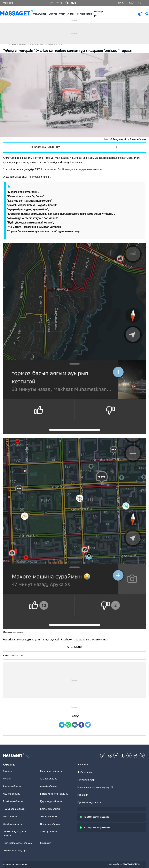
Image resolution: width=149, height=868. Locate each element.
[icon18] (29, 755)
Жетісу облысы (48, 817)
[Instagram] (129, 755)
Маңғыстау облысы (51, 771)
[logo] (17, 14)
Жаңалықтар (40, 14)
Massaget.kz (67, 162)
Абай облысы (10, 817)
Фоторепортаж (84, 14)
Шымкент (45, 843)
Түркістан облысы (13, 801)
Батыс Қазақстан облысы (54, 794)
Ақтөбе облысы (49, 786)
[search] (147, 14)
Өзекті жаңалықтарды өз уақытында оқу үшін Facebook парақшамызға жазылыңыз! (56, 639)
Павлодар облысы (50, 824)
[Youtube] (109, 755)
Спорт (62, 14)
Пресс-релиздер (86, 780)
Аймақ (71, 14)
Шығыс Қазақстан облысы (18, 843)
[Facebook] (123, 755)
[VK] (116, 755)
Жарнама (8, 3)
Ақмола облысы (12, 794)
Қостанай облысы (50, 809)
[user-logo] (140, 14)
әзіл (22, 655)
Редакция (83, 795)
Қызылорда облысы (14, 809)
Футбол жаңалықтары (15, 851)
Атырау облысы (49, 779)
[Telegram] (136, 755)
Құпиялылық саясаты (89, 802)
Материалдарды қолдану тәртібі (95, 787)
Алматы (6, 655)
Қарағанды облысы (51, 801)
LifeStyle (53, 14)
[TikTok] (103, 755)
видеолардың (21, 169)
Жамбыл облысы (12, 824)
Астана (7, 779)
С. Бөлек (74, 647)
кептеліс (15, 655)
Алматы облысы (12, 786)
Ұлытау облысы (49, 832)
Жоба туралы (85, 772)
